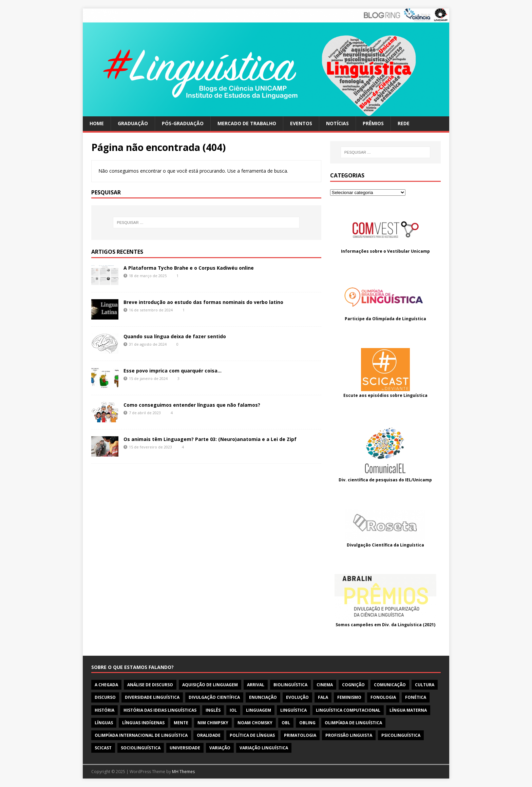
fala (323, 697)
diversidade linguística (152, 697)
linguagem (259, 710)
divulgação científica (214, 697)
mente (181, 723)
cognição (353, 685)
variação (220, 748)
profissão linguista (349, 735)
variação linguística (264, 748)
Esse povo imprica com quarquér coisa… (173, 371)
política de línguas (252, 735)
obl (286, 723)
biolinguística (290, 685)
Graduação (133, 123)
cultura (425, 685)
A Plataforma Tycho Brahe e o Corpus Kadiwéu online (189, 268)
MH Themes (183, 772)
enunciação (263, 697)
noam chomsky (255, 723)
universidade (185, 748)
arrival (256, 685)
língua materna (408, 710)
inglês (213, 710)
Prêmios (373, 123)
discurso (105, 697)
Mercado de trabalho (247, 123)
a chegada (106, 685)
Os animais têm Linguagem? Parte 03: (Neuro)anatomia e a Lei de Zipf (210, 439)
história (104, 710)
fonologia (383, 697)
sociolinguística (141, 748)
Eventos (301, 123)
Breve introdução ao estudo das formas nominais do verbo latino (203, 302)
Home (97, 123)
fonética (416, 697)
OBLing (307, 723)
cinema (325, 685)
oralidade (209, 735)
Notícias (337, 123)
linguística (293, 710)
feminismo (349, 697)
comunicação (390, 685)
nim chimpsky (213, 723)
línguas (104, 723)
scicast (103, 748)
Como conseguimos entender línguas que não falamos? (192, 405)
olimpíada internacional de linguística (141, 735)
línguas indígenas (143, 723)
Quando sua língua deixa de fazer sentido (175, 336)
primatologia (300, 735)
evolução (297, 697)
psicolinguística (401, 735)
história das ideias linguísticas (160, 710)
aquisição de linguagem (210, 685)
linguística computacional (348, 710)
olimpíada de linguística (353, 723)
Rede (404, 123)
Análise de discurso (150, 685)
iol (233, 710)
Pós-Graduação (183, 123)
